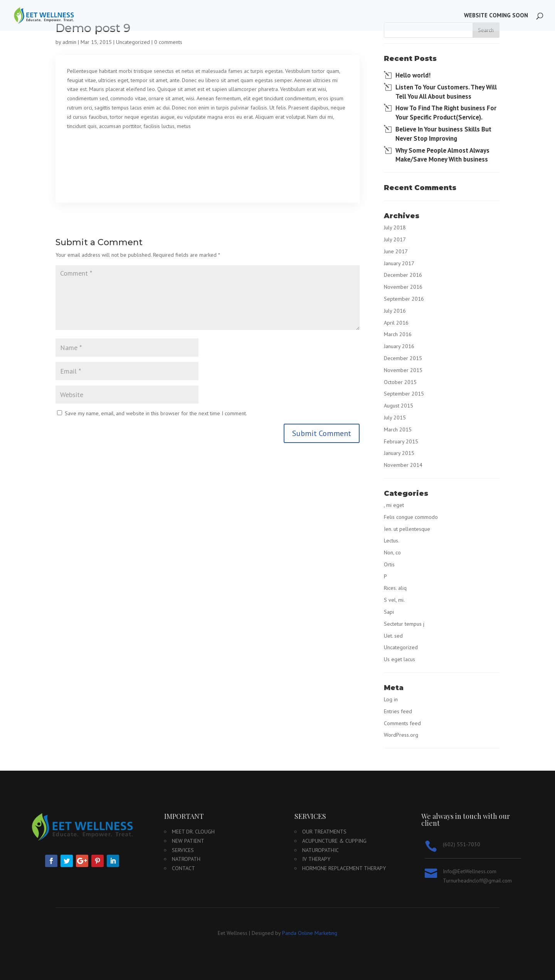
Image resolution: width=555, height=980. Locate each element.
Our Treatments (324, 832)
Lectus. (392, 541)
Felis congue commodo (411, 517)
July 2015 (395, 418)
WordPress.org (401, 735)
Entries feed (398, 711)
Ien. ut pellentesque (407, 529)
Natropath (186, 859)
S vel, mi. (394, 600)
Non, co (392, 552)
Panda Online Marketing (310, 933)
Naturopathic (320, 850)
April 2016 (396, 323)
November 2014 (403, 465)
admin (69, 42)
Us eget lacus (399, 659)
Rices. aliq (395, 588)
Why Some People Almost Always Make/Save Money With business (442, 155)
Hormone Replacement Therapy (344, 868)
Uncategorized (133, 42)
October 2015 (400, 382)
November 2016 (403, 287)
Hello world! (413, 75)
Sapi (389, 612)
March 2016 (398, 334)
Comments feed (402, 723)
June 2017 (396, 251)
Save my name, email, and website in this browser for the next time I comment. (156, 413)
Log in (391, 699)
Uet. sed (393, 636)
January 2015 (399, 453)
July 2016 (395, 311)
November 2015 (403, 370)
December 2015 (403, 358)
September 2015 (404, 394)
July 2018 (395, 227)
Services (183, 850)
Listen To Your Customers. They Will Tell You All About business (446, 92)
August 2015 (399, 406)
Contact (183, 868)
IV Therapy (316, 859)
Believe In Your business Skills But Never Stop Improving (443, 134)
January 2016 (399, 346)
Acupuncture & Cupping (334, 841)
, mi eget (394, 505)
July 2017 (395, 239)
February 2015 (401, 441)
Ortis (389, 564)
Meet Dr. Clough (193, 832)
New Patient (188, 841)
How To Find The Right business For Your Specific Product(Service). (446, 113)
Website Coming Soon (496, 16)
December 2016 (403, 275)
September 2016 (404, 299)
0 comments (168, 42)
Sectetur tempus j (404, 624)
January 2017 (399, 263)
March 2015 (398, 429)
